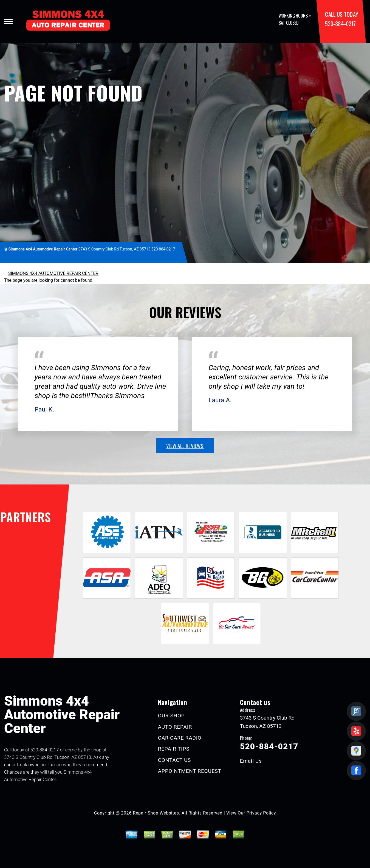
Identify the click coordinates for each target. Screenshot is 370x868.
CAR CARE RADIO (180, 738)
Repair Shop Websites (156, 813)
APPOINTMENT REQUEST (190, 771)
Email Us (251, 761)
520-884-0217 (340, 23)
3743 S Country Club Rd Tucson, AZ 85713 (114, 249)
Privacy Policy (261, 813)
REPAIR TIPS (174, 749)
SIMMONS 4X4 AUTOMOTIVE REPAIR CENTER (53, 273)
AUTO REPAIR (175, 727)
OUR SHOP (171, 716)
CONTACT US (175, 760)
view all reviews (185, 446)
